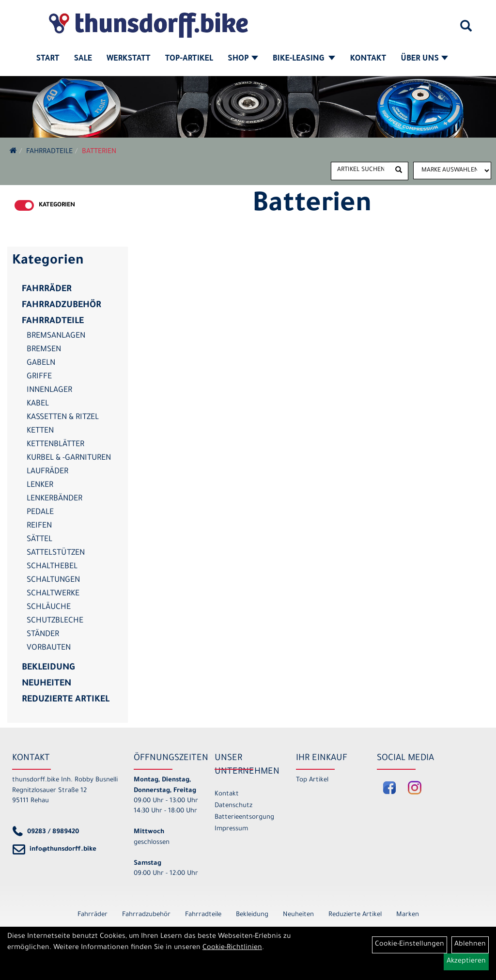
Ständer (43, 635)
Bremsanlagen (56, 336)
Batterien (99, 152)
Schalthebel (52, 567)
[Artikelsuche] (466, 30)
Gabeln (41, 363)
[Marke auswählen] (452, 171)
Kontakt (368, 59)
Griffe (39, 377)
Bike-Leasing (304, 59)
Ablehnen (470, 945)
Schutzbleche (55, 621)
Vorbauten (49, 648)
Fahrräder (47, 290)
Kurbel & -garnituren (69, 458)
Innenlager (49, 390)
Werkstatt (129, 59)
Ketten (40, 431)
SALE (83, 59)
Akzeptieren (466, 962)
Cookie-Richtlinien (232, 948)
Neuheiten (46, 684)
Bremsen (44, 350)
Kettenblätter (55, 445)
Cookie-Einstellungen (410, 945)
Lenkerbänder (54, 499)
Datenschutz (233, 806)
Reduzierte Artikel (66, 700)
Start (48, 59)
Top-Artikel (189, 59)
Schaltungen (53, 580)
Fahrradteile (49, 152)
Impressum (231, 829)
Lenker (40, 485)
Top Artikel (312, 780)
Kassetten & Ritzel (63, 418)
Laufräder (47, 472)
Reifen (39, 526)
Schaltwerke (53, 594)
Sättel (39, 540)
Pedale (40, 513)
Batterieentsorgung (244, 817)
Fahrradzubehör (62, 306)
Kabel (38, 404)
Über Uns (424, 59)
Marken (408, 915)
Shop (243, 59)
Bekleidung (48, 668)
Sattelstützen (56, 553)
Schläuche (49, 607)
